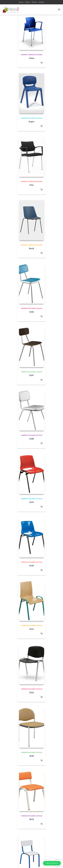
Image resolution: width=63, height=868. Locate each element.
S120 (31, 566)
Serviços (21, 2)
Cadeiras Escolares (35, 55)
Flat (32, 185)
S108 (32, 439)
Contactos (41, 2)
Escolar (39, 118)
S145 (32, 756)
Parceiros (34, 2)
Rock (31, 248)
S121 (32, 629)
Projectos (28, 2)
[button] (52, 863)
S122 (32, 692)
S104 (32, 312)
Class (32, 58)
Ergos (31, 122)
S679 (31, 819)
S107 (31, 375)
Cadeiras (24, 55)
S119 (31, 502)
